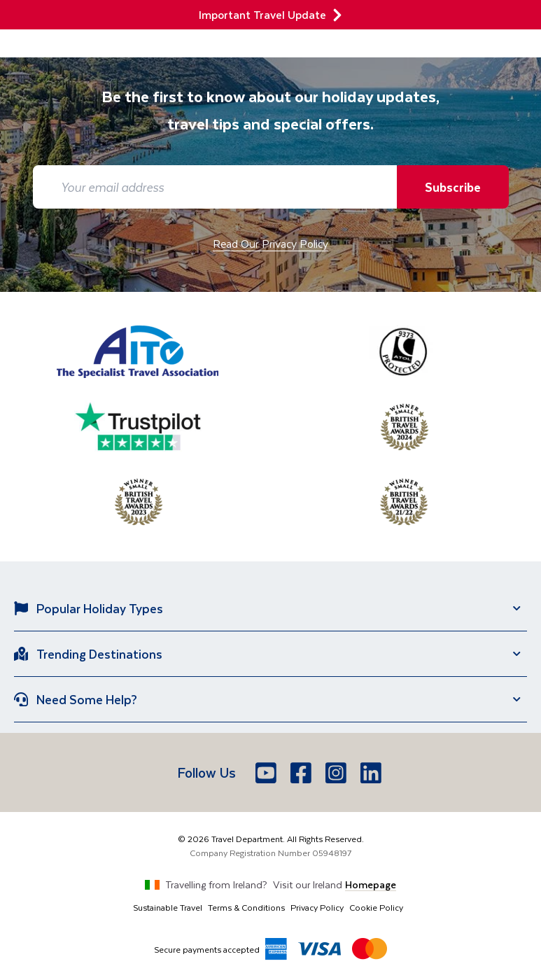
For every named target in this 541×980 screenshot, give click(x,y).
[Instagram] (337, 773)
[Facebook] (302, 773)
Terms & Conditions (246, 907)
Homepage (371, 884)
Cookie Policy (376, 907)
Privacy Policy (317, 907)
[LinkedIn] (372, 773)
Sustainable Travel (168, 907)
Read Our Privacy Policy (270, 243)
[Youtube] (267, 773)
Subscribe (453, 187)
